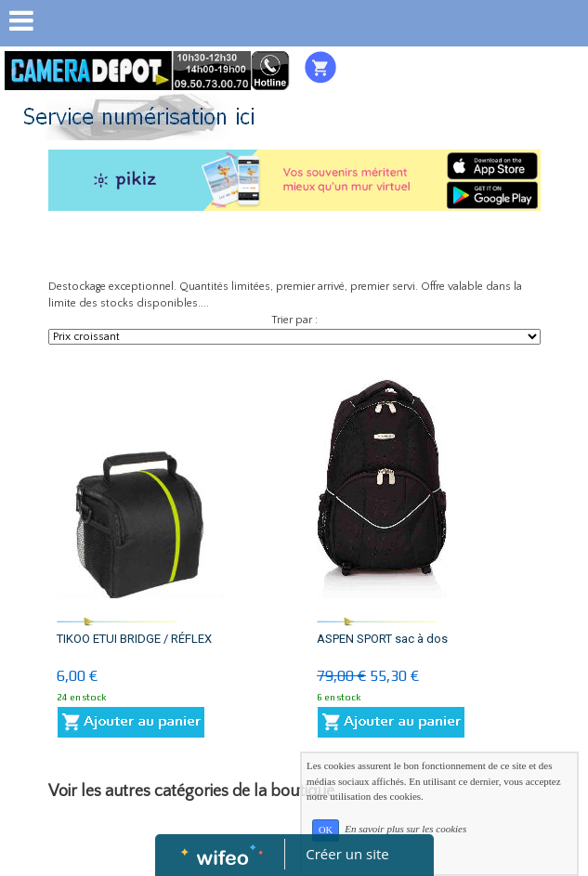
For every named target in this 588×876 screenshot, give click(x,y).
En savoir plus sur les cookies (405, 830)
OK (326, 830)
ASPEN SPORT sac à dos (382, 639)
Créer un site (347, 854)
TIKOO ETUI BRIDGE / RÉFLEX (134, 639)
